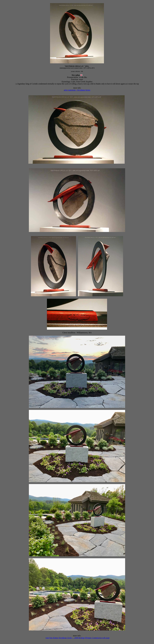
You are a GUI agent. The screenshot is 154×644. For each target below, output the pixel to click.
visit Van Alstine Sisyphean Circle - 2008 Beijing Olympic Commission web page (78, 638)
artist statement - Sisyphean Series (77, 90)
